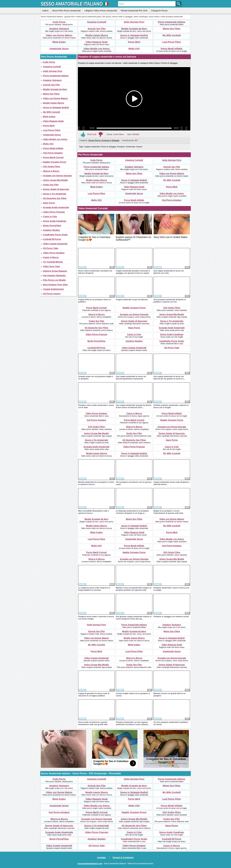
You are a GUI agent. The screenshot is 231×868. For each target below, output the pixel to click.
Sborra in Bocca (51, 171)
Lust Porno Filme (172, 42)
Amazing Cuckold (97, 22)
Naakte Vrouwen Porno (55, 162)
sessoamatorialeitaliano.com (90, 864)
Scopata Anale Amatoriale (56, 207)
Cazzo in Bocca (51, 257)
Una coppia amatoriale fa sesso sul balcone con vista (169, 272)
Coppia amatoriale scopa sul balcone (132, 300)
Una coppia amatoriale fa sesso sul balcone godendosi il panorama (131, 378)
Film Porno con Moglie (54, 280)
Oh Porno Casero (52, 294)
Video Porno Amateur (54, 253)
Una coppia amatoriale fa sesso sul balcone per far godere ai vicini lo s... (169, 378)
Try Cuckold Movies (53, 262)
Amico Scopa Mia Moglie (55, 180)
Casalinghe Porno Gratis (55, 235)
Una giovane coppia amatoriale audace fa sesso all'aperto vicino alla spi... (134, 618)
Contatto (102, 858)
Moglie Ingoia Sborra (97, 35)
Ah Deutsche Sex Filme (55, 198)
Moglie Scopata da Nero (134, 29)
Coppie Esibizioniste (53, 289)
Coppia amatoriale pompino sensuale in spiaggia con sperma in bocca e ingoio (133, 272)
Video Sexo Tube (52, 266)
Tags (81, 147)
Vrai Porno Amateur (53, 153)
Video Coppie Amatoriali (55, 244)
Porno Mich (134, 42)
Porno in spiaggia (109, 147)
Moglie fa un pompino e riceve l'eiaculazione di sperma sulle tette (168, 512)
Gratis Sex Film (51, 185)
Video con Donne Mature (59, 35)
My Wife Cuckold (172, 35)
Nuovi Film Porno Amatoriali (66, 11)
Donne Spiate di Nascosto (56, 189)
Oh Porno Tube (51, 248)
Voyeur (139, 147)
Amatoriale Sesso (59, 49)
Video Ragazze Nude (97, 42)
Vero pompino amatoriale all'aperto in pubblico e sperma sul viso (170, 301)
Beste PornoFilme (52, 226)
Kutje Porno (59, 22)
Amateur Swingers (59, 29)
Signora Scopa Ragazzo (55, 271)
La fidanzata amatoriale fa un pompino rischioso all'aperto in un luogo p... (132, 512)
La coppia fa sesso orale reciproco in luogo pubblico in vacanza (94, 589)
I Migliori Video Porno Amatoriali (101, 11)
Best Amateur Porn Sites (55, 285)
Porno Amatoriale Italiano (172, 22)
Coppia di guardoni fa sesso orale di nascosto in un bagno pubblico (94, 695)
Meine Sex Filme (172, 29)
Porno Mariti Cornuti (53, 157)
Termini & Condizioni (123, 858)
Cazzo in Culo (50, 216)
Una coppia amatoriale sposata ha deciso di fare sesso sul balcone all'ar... (134, 406)
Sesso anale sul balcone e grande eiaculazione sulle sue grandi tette (93, 723)
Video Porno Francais (54, 212)
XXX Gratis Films (52, 167)
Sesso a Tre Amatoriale (55, 194)
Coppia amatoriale (92, 147)
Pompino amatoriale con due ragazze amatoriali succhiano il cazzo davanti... (133, 723)
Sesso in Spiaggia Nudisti (134, 35)
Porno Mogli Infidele (172, 49)
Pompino (121, 147)
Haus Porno (49, 203)
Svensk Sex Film (97, 29)
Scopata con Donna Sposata (57, 176)
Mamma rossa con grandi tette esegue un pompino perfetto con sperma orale (134, 589)
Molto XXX (134, 49)
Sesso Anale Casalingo (55, 221)
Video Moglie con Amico (97, 49)
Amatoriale (131, 147)
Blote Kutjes (59, 42)
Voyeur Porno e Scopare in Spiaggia (104, 140)
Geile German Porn (134, 22)
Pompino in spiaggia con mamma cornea (171, 617)
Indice (45, 11)
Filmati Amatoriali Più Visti (134, 11)
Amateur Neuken (51, 230)
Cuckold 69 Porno (52, 239)
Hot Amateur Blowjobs (54, 276)
